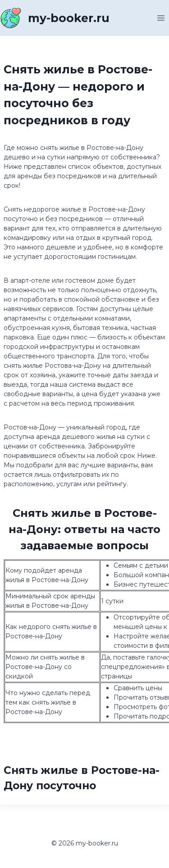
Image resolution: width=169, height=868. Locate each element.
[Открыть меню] (161, 18)
